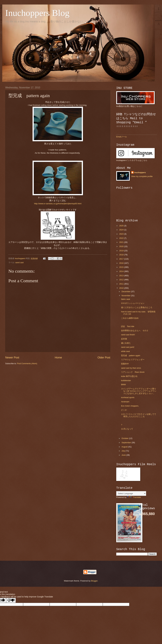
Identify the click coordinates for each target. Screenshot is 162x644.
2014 (122, 271)
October (125, 438)
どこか (124, 410)
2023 (122, 234)
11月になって (127, 429)
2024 (122, 230)
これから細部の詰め (130, 318)
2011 (122, 284)
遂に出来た (126, 343)
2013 (122, 276)
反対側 (124, 339)
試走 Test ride (128, 326)
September (127, 443)
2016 (122, 263)
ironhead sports (128, 397)
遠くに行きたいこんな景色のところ (137, 307)
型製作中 (126, 364)
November (126, 296)
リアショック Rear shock (133, 372)
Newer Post (12, 358)
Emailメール (122, 137)
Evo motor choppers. (130, 406)
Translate (134, 497)
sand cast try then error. (131, 368)
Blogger (94, 581)
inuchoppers (140, 172)
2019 (122, 251)
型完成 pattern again (131, 356)
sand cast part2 (128, 347)
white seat (125, 351)
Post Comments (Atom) (27, 363)
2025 (122, 226)
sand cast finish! (128, 335)
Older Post (104, 358)
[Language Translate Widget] (131, 493)
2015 (122, 267)
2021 (122, 242)
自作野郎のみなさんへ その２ (135, 331)
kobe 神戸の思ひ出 (129, 376)
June (124, 455)
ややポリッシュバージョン (133, 303)
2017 (122, 259)
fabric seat (125, 299)
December (126, 291)
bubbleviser (126, 380)
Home (58, 358)
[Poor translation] (11, 600)
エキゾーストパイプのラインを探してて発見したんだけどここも (139, 415)
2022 (122, 238)
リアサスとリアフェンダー (133, 360)
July (123, 451)
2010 (122, 288)
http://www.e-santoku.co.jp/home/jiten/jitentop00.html (58, 204)
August (125, 447)
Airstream (125, 402)
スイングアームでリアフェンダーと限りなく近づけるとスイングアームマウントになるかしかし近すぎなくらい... (139, 391)
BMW (123, 385)
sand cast (19, 262)
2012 (122, 280)
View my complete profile (142, 176)
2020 (122, 246)
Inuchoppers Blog (37, 13)
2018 (122, 255)
